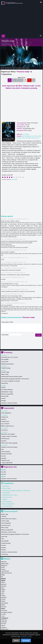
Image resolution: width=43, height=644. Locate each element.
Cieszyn (3, 569)
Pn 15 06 (33, 80)
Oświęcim (4, 597)
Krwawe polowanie (6, 454)
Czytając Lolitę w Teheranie (9, 436)
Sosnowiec (4, 610)
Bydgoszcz (4, 565)
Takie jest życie (5, 460)
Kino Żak (3, 472)
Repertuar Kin (10, 467)
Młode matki (5, 396)
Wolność (3, 550)
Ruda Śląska (4, 603)
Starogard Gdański (6, 612)
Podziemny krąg (6, 368)
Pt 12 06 (21, 80)
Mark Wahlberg (26, 136)
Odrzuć (16, 640)
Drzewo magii (5, 372)
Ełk (2, 577)
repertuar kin (8, 68)
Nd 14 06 (29, 80)
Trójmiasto (5, 618)
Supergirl (4, 458)
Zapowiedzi (9, 408)
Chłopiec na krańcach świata (9, 447)
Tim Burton (9, 45)
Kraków (3, 590)
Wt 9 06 (10, 80)
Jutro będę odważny (7, 390)
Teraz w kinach (11, 511)
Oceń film (15, 179)
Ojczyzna (4, 441)
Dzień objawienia (6, 413)
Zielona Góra (5, 629)
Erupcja (3, 387)
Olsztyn (3, 595)
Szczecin (3, 614)
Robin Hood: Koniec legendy (9, 443)
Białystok (4, 562)
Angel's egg (4, 514)
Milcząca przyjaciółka (7, 394)
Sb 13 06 (25, 80)
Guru (2, 449)
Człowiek (4, 516)
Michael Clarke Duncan (33, 138)
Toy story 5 (4, 430)
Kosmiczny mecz (7, 497)
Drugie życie (5, 417)
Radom (3, 601)
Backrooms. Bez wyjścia (8, 434)
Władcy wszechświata (7, 364)
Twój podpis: (5, 335)
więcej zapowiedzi (7, 463)
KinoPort (4, 474)
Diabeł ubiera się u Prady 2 (10, 495)
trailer (23, 68)
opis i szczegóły (17, 68)
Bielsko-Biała (5, 564)
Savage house (5, 421)
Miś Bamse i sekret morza (8, 532)
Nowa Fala (4, 536)
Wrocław (4, 624)
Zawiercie (4, 627)
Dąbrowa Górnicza (6, 573)
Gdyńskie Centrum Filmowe (9, 479)
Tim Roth (34, 136)
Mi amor (3, 456)
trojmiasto (14, 3)
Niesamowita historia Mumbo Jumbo (12, 376)
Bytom (3, 567)
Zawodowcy (5, 383)
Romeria (3, 545)
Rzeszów (4, 607)
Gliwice (3, 582)
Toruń (3, 616)
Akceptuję (26, 640)
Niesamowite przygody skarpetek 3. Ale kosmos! (15, 379)
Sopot (3, 609)
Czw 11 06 (17, 80)
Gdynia (3, 580)
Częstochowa (5, 571)
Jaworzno (4, 584)
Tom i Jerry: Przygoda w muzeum (11, 381)
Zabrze (3, 625)
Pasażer (3, 398)
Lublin (3, 592)
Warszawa (4, 620)
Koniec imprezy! (6, 452)
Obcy (3, 539)
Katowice (4, 586)
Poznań (3, 599)
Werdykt (3, 401)
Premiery (8, 352)
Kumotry (4, 419)
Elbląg (3, 575)
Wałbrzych (4, 622)
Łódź (2, 594)
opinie (28, 68)
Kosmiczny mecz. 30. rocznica (9, 357)
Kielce (3, 588)
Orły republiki (5, 359)
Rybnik (3, 605)
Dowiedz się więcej (26, 636)
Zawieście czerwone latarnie (9, 403)
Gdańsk (3, 579)
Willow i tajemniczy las (7, 426)
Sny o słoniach (5, 424)
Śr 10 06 (13, 80)
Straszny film (5, 362)
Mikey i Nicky (5, 374)
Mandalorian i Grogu (7, 392)
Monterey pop (5, 438)
